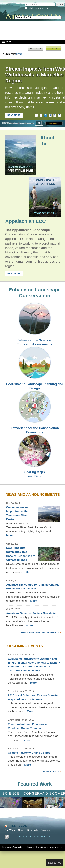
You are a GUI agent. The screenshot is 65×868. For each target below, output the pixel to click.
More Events (51, 772)
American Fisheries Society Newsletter (31, 613)
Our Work (10, 830)
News (21, 830)
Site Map (6, 847)
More (10, 535)
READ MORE (14, 115)
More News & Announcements (40, 632)
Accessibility (19, 847)
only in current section (38, 8)
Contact (30, 847)
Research (32, 830)
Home (19, 54)
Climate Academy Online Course (29, 753)
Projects (45, 830)
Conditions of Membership (49, 847)
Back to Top (54, 863)
